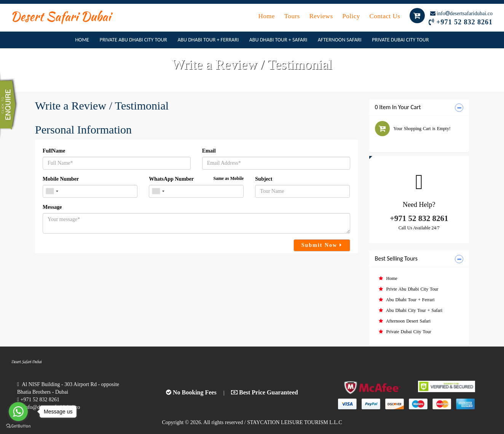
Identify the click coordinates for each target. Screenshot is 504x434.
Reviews (322, 16)
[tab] (419, 108)
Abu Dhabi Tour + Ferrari (208, 40)
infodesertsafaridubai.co (461, 14)
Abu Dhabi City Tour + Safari (411, 310)
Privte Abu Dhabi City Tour (409, 289)
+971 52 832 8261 (464, 22)
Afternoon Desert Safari (405, 321)
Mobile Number (61, 179)
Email (209, 151)
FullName (54, 151)
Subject (264, 179)
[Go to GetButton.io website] (18, 426)
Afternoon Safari (340, 40)
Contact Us (386, 16)
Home (267, 16)
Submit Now (322, 245)
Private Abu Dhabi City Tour (133, 40)
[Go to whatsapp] (18, 412)
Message (52, 207)
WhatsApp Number (196, 179)
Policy (352, 16)
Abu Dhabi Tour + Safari (278, 40)
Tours (293, 16)
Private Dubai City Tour (400, 40)
